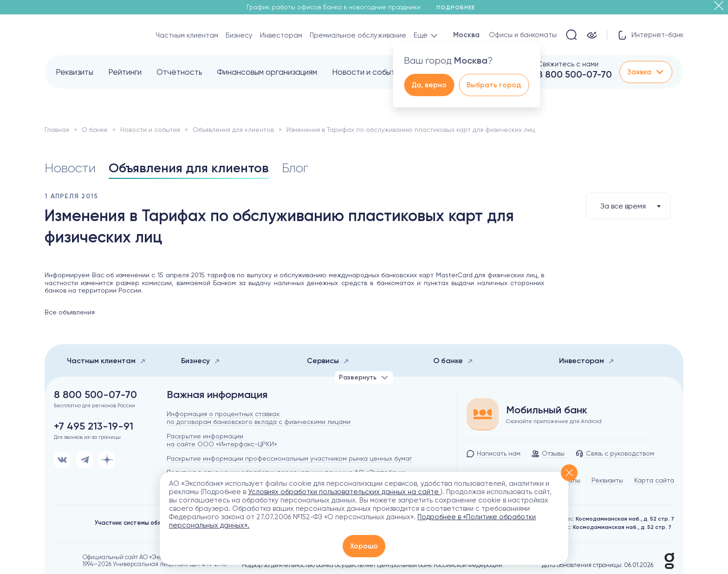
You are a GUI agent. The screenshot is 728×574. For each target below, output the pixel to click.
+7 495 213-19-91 (94, 426)
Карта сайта (654, 480)
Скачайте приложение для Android (554, 421)
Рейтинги (125, 72)
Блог (295, 168)
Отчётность (179, 72)
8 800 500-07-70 (575, 74)
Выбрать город (494, 85)
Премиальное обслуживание (358, 35)
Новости (70, 168)
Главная (57, 130)
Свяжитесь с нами (568, 64)
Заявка (646, 72)
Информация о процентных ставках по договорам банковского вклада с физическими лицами (259, 418)
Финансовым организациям (267, 72)
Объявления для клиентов (233, 130)
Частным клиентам (187, 35)
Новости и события (367, 72)
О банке (95, 130)
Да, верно (429, 85)
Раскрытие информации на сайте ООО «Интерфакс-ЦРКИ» (222, 440)
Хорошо (364, 546)
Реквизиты (75, 72)
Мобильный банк (547, 410)
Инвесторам (281, 35)
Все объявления (70, 312)
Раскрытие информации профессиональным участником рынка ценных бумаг (289, 458)
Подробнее (459, 7)
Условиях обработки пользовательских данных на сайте (344, 492)
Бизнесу (239, 35)
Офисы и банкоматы (523, 35)
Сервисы (328, 361)
